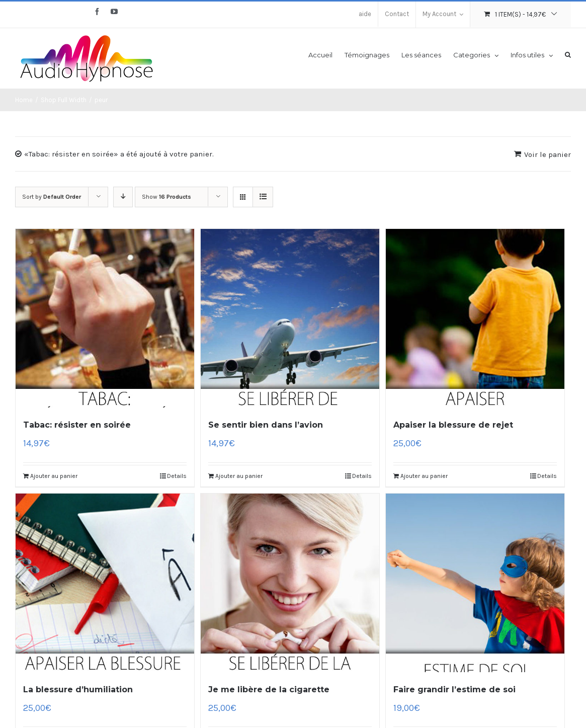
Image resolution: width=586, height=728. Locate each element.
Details (177, 476)
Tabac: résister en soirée (77, 425)
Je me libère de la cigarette (269, 690)
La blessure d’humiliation (78, 690)
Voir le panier (548, 154)
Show (166, 197)
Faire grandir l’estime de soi (454, 690)
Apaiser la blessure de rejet (453, 425)
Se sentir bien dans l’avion (266, 425)
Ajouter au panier (54, 476)
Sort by (52, 197)
